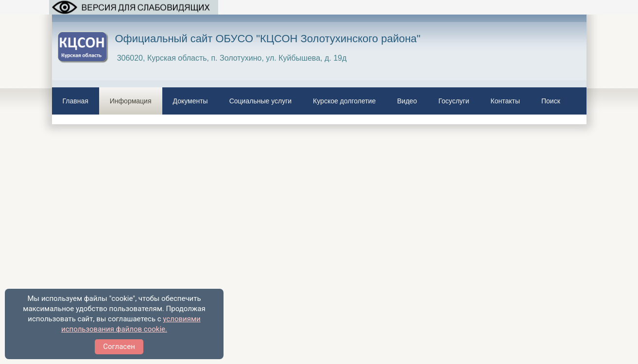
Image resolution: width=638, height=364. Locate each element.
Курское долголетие (344, 101)
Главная (76, 101)
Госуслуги (454, 101)
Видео (407, 101)
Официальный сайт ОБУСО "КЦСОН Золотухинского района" (268, 39)
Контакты (505, 101)
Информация (131, 101)
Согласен (119, 347)
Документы (190, 101)
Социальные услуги (260, 101)
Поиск (551, 101)
